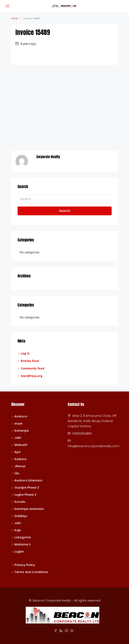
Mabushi (21, 445)
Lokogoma (23, 537)
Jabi (18, 438)
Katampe (22, 431)
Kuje (18, 530)
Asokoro (21, 416)
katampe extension (29, 509)
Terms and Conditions (31, 572)
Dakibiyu (21, 516)
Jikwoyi (20, 466)
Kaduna (20, 459)
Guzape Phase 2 (27, 487)
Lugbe (19, 552)
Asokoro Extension (28, 480)
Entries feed (30, 361)
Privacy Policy (25, 565)
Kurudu (20, 502)
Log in (25, 353)
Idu (17, 473)
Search (65, 211)
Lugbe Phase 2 (25, 495)
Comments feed (33, 368)
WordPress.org (32, 376)
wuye (18, 423)
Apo (18, 452)
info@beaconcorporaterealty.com (94, 446)
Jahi (18, 523)
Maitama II (22, 544)
